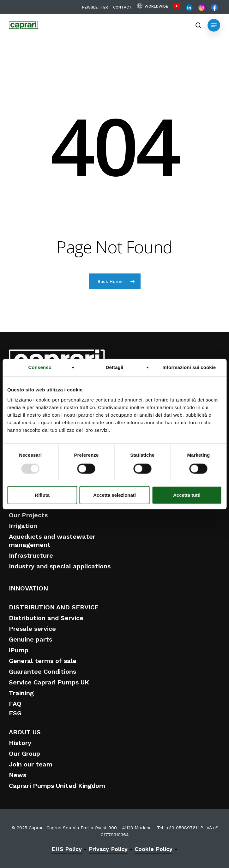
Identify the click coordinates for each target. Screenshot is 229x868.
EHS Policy (67, 849)
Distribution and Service (46, 618)
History (20, 743)
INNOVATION (28, 588)
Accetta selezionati (114, 495)
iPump (19, 650)
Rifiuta (42, 495)
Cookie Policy (154, 849)
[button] (214, 25)
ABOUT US (25, 732)
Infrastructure (31, 555)
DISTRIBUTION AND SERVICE (54, 607)
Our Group (24, 754)
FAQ (15, 704)
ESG (15, 713)
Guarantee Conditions (42, 672)
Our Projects (28, 515)
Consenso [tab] (40, 367)
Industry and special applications (60, 566)
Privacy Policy (108, 849)
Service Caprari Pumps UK (49, 682)
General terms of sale (43, 661)
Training (21, 693)
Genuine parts (30, 639)
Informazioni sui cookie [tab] (189, 367)
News (18, 775)
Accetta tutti (187, 495)
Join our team (31, 764)
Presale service (32, 629)
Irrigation (23, 526)
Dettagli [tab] (115, 367)
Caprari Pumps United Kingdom (57, 786)
